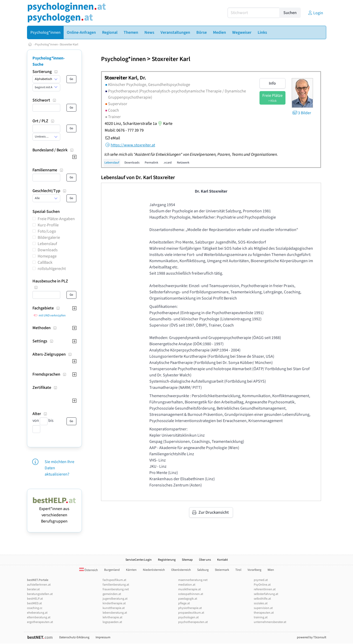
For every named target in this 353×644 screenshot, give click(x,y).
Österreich (89, 570)
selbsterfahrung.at (266, 594)
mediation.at (187, 585)
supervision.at (263, 608)
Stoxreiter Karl (69, 45)
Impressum (103, 637)
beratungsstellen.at (40, 594)
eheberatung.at (37, 613)
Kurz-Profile (48, 225)
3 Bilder (301, 113)
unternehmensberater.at (270, 622)
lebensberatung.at (115, 613)
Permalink (151, 163)
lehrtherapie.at (112, 617)
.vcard (168, 163)
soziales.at (261, 603)
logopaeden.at (112, 622)
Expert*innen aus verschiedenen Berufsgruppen (54, 512)
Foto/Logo (47, 231)
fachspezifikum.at (114, 580)
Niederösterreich (154, 570)
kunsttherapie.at (114, 608)
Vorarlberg (254, 570)
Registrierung (167, 560)
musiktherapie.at (189, 589)
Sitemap (187, 560)
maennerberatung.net (193, 580)
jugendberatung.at (115, 599)
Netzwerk (183, 163)
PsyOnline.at (262, 585)
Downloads (48, 250)
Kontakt (222, 560)
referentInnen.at (265, 589)
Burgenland (112, 570)
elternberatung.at (39, 617)
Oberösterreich (181, 570)
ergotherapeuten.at (40, 622)
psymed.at (261, 580)
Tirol (238, 570)
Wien (271, 570)
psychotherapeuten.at (193, 622)
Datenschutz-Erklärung (74, 637)
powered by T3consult (312, 637)
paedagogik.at (188, 599)
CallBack (45, 262)
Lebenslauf (47, 244)
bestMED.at (34, 603)
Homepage (47, 256)
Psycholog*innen (46, 45)
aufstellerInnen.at (39, 585)
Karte (165, 124)
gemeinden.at (112, 594)
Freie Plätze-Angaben (56, 219)
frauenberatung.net (116, 589)
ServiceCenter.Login (139, 560)
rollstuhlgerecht (52, 269)
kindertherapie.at (114, 603)
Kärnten (131, 570)
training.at (261, 617)
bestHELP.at (35, 599)
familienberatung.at (116, 585)
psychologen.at (188, 617)
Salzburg (203, 570)
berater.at (33, 589)
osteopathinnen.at (191, 594)
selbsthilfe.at (262, 599)
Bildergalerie (49, 238)
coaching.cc (35, 608)
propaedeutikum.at (191, 613)
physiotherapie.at (190, 608)
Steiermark (222, 570)
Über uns (205, 560)
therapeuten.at (264, 613)
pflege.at (184, 603)
